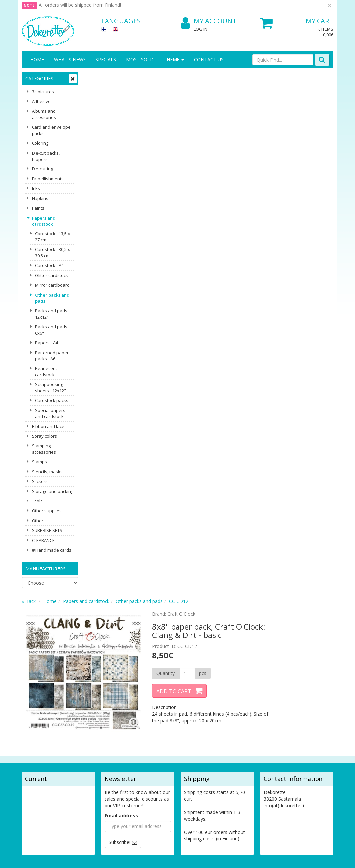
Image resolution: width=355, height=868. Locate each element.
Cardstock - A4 (49, 265)
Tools (37, 501)
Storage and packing (53, 491)
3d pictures (43, 92)
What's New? (70, 60)
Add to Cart (235, 167)
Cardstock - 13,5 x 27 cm (53, 237)
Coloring (40, 143)
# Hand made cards (52, 550)
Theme (174, 60)
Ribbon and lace (48, 426)
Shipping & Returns (82, 743)
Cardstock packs (52, 400)
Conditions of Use (90, 756)
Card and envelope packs (51, 130)
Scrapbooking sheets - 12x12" (51, 388)
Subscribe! (120, 688)
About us (32, 730)
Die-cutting (42, 169)
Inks (36, 188)
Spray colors (44, 436)
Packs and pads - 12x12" (52, 314)
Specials (106, 60)
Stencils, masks (47, 472)
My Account (209, 21)
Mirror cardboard (52, 285)
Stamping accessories (44, 449)
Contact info (36, 739)
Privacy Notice (86, 730)
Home (37, 60)
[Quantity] (247, 150)
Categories (39, 78)
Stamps (39, 462)
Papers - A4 (47, 343)
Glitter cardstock (52, 275)
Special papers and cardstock (50, 413)
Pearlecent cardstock (46, 372)
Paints (38, 208)
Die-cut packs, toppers (46, 156)
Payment (80, 766)
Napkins (40, 198)
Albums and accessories (44, 114)
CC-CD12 (242, 77)
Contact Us (209, 60)
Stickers (40, 481)
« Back (92, 77)
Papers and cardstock (44, 221)
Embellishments (48, 179)
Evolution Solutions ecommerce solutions (292, 858)
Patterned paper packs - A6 (52, 356)
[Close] (330, 5)
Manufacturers (45, 569)
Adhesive (41, 101)
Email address (121, 662)
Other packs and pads (52, 298)
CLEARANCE (43, 540)
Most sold (140, 60)
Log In (201, 29)
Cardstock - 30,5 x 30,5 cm (53, 253)
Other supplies (47, 511)
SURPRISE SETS (47, 530)
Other (38, 521)
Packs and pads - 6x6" (52, 330)
